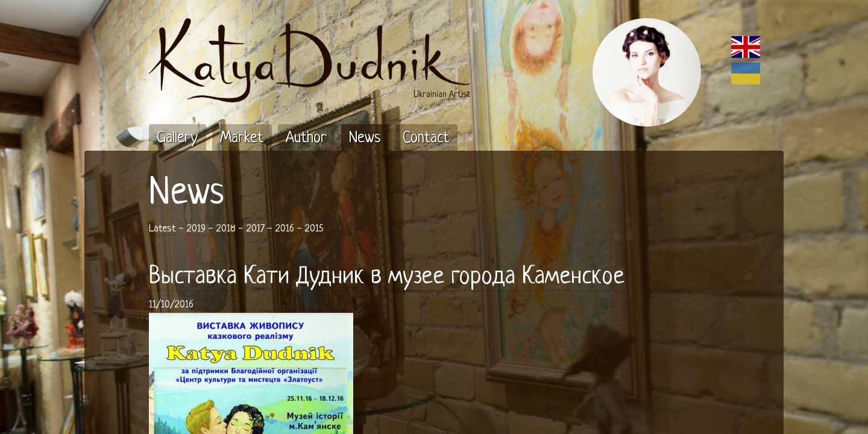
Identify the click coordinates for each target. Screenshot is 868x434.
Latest (162, 229)
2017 (256, 229)
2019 (196, 229)
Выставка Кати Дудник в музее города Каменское (387, 278)
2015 (314, 229)
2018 (226, 229)
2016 (285, 229)
